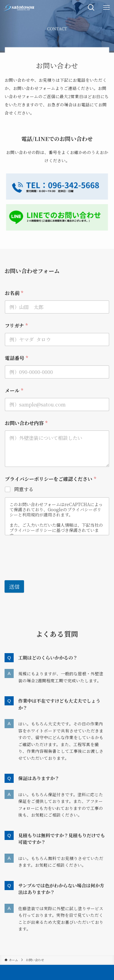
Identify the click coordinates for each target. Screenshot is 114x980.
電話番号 (16, 358)
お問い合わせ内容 (26, 423)
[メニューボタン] (106, 8)
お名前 (14, 293)
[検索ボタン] (91, 8)
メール (14, 391)
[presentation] (51, 566)
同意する (24, 490)
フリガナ (16, 326)
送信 (14, 586)
